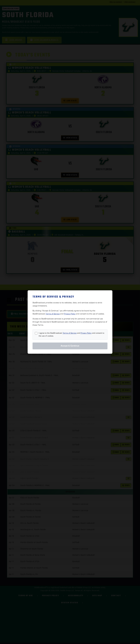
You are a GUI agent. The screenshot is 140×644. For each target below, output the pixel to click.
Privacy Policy (70, 314)
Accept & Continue (70, 346)
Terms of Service (53, 314)
